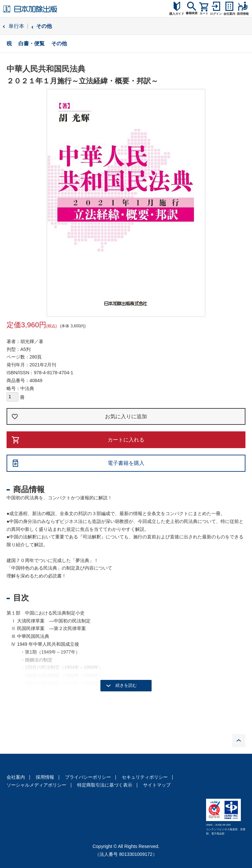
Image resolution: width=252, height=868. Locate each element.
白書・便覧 (31, 43)
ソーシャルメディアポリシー (36, 785)
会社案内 (16, 777)
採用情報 (45, 777)
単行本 (16, 26)
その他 (44, 26)
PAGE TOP (239, 741)
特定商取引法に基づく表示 (105, 785)
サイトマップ (157, 785)
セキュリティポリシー (145, 777)
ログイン (216, 14)
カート (204, 13)
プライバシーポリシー (88, 777)
